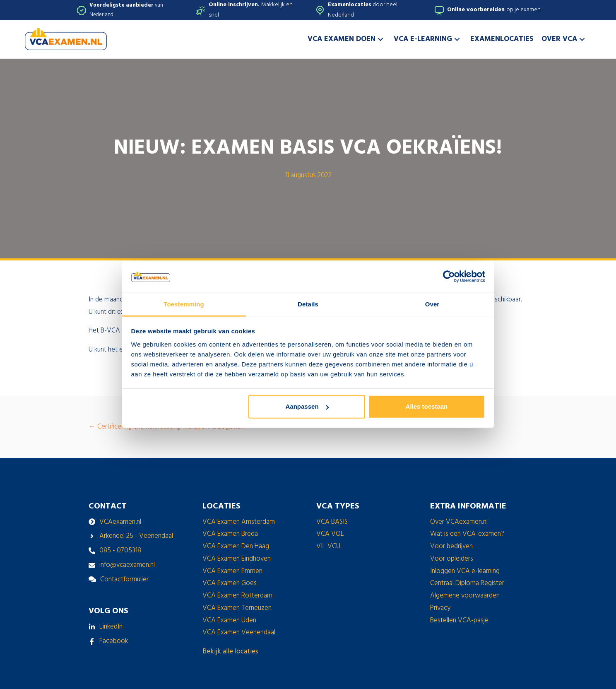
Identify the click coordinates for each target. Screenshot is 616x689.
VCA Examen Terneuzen (237, 608)
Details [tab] (308, 304)
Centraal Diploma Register (467, 583)
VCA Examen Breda (230, 534)
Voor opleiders (452, 559)
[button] (380, 39)
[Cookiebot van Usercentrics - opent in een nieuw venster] (449, 277)
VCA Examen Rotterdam (237, 596)
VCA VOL (330, 534)
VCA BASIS (332, 522)
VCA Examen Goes (230, 583)
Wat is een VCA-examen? (467, 534)
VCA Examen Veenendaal (239, 632)
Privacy (440, 608)
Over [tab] (432, 304)
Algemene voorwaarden (465, 596)
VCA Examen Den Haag (236, 546)
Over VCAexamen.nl (459, 522)
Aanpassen (307, 406)
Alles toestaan (427, 406)
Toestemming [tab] (184, 304)
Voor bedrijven (451, 546)
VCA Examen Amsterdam (239, 522)
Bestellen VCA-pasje (459, 620)
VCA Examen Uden (229, 620)
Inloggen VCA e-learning (465, 571)
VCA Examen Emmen (232, 571)
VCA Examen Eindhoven (237, 559)
